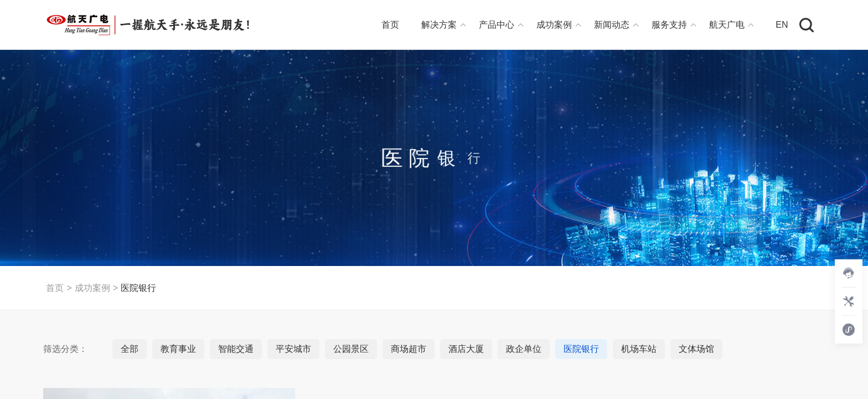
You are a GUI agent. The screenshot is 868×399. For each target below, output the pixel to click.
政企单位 (524, 349)
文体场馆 (696, 349)
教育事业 (178, 349)
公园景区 (351, 349)
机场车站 (639, 349)
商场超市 (409, 349)
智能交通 (236, 349)
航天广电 (727, 25)
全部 (130, 349)
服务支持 (669, 25)
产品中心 (497, 25)
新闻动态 (612, 25)
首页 (390, 25)
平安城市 (293, 349)
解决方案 (439, 25)
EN (782, 25)
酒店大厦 (466, 349)
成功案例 (554, 25)
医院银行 (138, 288)
